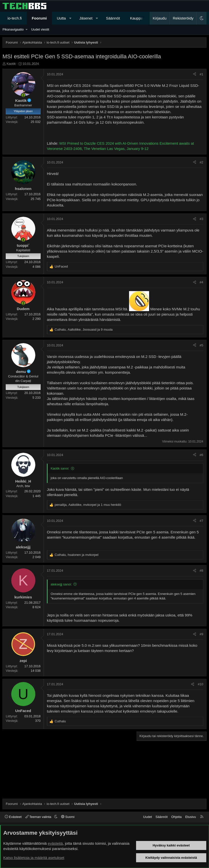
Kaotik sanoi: (60, 468)
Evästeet (13, 817)
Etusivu (191, 817)
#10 (200, 684)
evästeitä (55, 843)
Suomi (68, 817)
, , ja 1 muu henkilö (88, 505)
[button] (70, 18)
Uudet (147, 817)
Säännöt (113, 18)
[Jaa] (195, 74)
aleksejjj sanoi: (61, 584)
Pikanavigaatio (13, 29)
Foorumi (39, 18)
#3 (201, 219)
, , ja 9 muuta (84, 330)
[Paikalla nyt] (23, 95)
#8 (201, 571)
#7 (201, 521)
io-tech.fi (15, 18)
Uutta (61, 18)
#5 (201, 345)
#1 (201, 74)
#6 (201, 455)
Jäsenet (86, 18)
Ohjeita (176, 817)
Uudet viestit (40, 29)
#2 (201, 162)
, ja (77, 555)
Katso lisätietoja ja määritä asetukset (34, 858)
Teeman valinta (39, 817)
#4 (201, 282)
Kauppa (137, 18)
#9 (201, 634)
